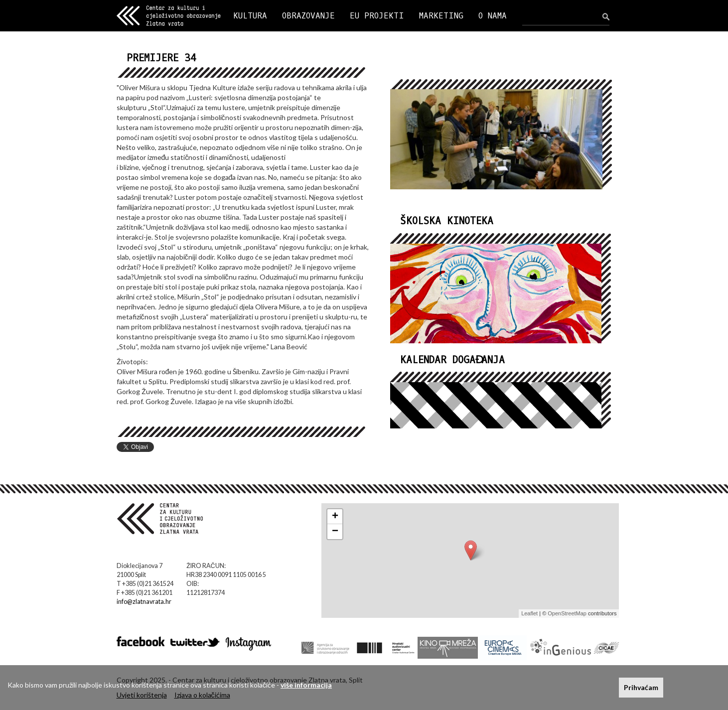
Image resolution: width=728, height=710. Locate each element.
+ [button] (335, 517)
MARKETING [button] (441, 16)
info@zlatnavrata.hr (144, 602)
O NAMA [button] (493, 16)
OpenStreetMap (567, 613)
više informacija (306, 685)
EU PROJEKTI (377, 16)
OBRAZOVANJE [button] (308, 16)
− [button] (335, 532)
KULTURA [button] (250, 16)
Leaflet (529, 613)
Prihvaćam (641, 687)
